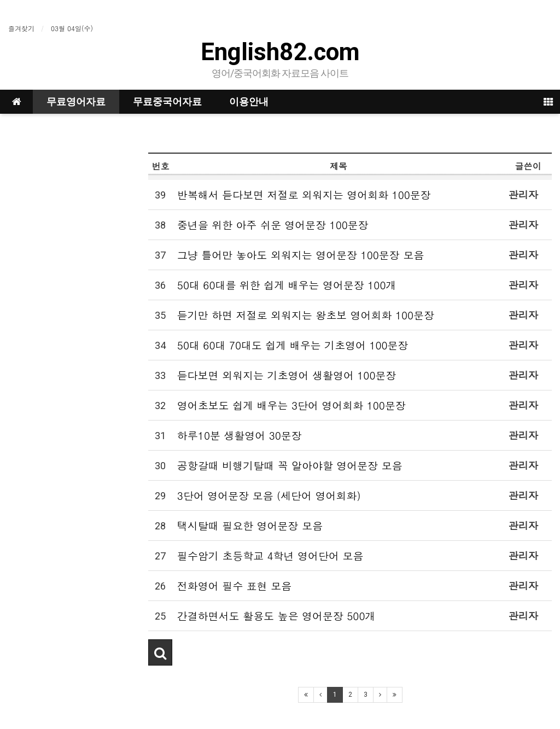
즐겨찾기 (21, 28)
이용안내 (249, 101)
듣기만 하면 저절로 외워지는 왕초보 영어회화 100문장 (306, 315)
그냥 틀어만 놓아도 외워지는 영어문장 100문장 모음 (301, 255)
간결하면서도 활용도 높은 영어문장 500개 (276, 616)
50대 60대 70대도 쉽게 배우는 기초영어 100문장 (293, 345)
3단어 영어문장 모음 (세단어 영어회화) (269, 495)
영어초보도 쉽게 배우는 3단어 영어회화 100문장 (291, 405)
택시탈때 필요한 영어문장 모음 (250, 525)
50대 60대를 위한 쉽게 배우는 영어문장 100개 (287, 285)
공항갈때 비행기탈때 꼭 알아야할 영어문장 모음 (290, 465)
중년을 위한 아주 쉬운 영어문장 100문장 (273, 224)
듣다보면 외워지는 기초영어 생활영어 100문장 (287, 375)
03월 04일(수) (72, 28)
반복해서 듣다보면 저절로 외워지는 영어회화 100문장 (304, 194)
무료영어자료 (76, 101)
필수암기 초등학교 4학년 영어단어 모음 (270, 555)
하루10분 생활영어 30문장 (240, 435)
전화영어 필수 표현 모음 (234, 585)
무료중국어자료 (167, 101)
